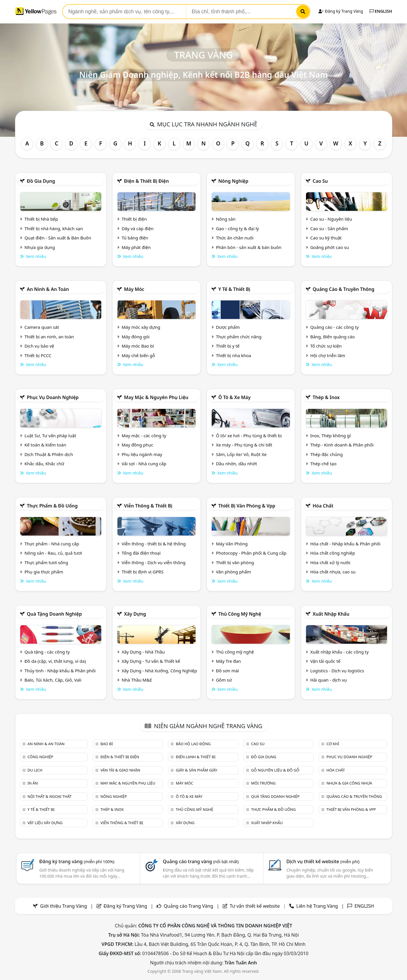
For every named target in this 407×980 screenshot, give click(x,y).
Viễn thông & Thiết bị (148, 506)
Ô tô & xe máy (235, 397)
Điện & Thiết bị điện (147, 181)
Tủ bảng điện (135, 238)
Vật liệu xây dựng (45, 823)
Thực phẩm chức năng (239, 337)
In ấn (33, 783)
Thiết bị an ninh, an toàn (49, 337)
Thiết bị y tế (228, 346)
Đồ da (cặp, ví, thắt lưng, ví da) (55, 661)
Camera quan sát (42, 327)
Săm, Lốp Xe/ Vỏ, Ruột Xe (241, 454)
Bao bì (107, 744)
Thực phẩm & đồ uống (52, 506)
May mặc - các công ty (144, 435)
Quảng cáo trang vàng (201, 861)
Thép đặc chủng (326, 454)
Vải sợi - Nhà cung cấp (144, 464)
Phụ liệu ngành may (142, 454)
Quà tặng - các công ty (47, 652)
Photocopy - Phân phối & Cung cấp (251, 553)
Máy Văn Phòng (232, 544)
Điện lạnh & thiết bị (196, 757)
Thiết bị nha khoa (233, 355)
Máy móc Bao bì (138, 346)
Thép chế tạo (323, 464)
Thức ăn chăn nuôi (235, 238)
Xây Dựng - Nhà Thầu (143, 652)
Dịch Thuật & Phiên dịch (49, 454)
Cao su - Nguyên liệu (331, 219)
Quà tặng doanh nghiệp (54, 614)
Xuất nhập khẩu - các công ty (339, 652)
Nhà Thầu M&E (137, 680)
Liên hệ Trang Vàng (317, 906)
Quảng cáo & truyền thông (344, 289)
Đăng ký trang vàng (77, 861)
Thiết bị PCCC (38, 355)
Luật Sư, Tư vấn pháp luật (50, 435)
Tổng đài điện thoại (141, 553)
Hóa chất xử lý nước (330, 562)
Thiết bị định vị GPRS (142, 572)
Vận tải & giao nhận (120, 770)
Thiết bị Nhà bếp (41, 219)
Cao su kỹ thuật (326, 238)
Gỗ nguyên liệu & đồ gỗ (275, 770)
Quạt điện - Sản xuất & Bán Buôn (58, 238)
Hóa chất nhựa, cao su (333, 572)
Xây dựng (135, 614)
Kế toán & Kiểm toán (45, 445)
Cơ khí (333, 744)
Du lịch (35, 770)
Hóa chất (323, 506)
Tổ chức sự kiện (326, 346)
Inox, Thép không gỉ (330, 435)
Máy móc (134, 289)
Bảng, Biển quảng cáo (332, 337)
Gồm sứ (224, 680)
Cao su (320, 181)
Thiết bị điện (134, 219)
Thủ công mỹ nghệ (240, 614)
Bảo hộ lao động (193, 744)
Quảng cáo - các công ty (334, 327)
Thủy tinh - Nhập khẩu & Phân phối (60, 671)
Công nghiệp (40, 757)
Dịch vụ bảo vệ (39, 346)
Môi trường (263, 783)
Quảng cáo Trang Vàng (188, 906)
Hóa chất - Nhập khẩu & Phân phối (345, 544)
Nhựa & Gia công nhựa (349, 783)
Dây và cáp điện (137, 228)
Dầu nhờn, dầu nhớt (236, 464)
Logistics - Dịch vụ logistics (337, 671)
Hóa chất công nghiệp (333, 553)
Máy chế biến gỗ (138, 355)
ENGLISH (381, 11)
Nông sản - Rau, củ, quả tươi (53, 553)
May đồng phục (137, 445)
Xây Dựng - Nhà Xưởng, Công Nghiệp (159, 671)
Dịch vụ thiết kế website (323, 861)
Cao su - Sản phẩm (329, 228)
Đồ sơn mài (227, 671)
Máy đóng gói (135, 337)
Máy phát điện (136, 247)
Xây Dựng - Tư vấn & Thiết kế (151, 661)
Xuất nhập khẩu (331, 614)
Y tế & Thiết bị (234, 289)
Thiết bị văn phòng (235, 562)
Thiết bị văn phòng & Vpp (247, 506)
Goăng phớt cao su (329, 247)
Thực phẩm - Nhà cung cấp (52, 544)
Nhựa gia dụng (40, 247)
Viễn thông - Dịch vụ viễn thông (153, 562)
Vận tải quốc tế (325, 661)
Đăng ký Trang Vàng (341, 11)
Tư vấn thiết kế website (255, 906)
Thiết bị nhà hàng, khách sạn (54, 228)
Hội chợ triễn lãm (328, 355)
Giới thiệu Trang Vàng (64, 906)
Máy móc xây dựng (141, 327)
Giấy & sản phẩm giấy (197, 770)
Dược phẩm (228, 327)
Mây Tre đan (228, 661)
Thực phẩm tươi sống (46, 562)
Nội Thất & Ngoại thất (49, 796)
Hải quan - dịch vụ (328, 680)
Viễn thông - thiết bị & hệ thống (153, 544)
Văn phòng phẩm (233, 572)
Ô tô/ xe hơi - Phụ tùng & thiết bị (249, 435)
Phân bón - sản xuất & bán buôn (248, 247)
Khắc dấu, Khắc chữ (44, 464)
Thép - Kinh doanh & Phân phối (342, 445)
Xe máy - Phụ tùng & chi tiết (244, 445)
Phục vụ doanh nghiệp (53, 397)
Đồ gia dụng (41, 181)
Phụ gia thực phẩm (44, 572)
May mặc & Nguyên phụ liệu (156, 397)
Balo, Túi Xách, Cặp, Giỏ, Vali (53, 680)
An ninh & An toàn (48, 289)
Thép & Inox (326, 397)
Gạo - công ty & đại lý (237, 228)
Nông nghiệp (233, 181)
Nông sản (226, 219)
